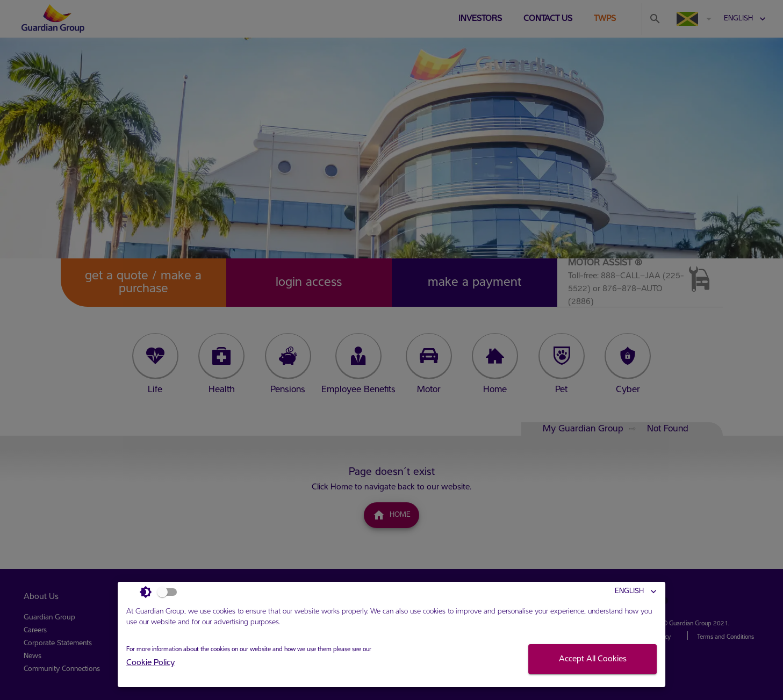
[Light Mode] (161, 592)
